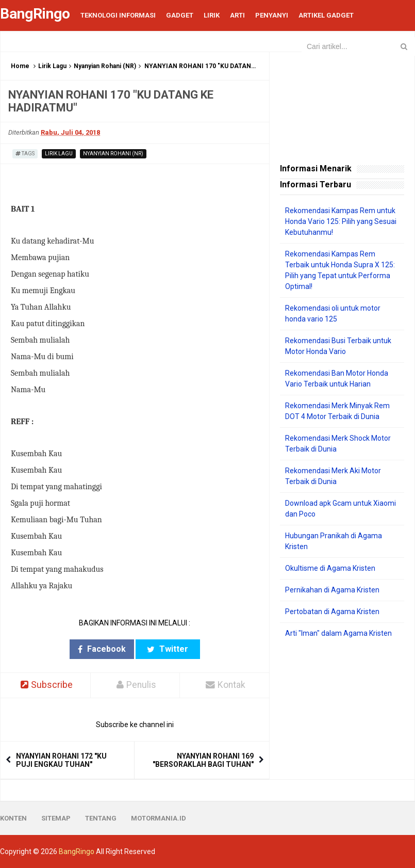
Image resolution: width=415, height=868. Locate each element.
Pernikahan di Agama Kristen (332, 590)
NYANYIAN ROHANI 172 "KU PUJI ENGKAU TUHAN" (61, 760)
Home (20, 66)
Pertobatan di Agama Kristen (332, 612)
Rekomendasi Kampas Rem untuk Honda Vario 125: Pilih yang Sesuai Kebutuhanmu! (341, 221)
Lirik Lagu (52, 66)
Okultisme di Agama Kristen (330, 568)
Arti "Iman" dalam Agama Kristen (338, 633)
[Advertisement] (342, 701)
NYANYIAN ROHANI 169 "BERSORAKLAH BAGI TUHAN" (203, 760)
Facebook (102, 649)
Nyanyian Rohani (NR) (105, 66)
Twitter (168, 649)
